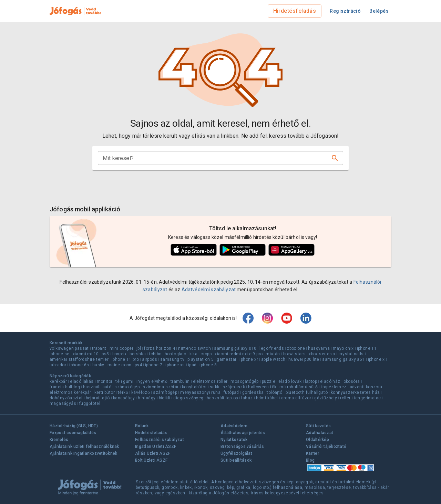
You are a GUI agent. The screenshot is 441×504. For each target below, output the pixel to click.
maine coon (120, 365)
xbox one (296, 348)
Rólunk (142, 426)
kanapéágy (124, 398)
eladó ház (330, 381)
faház (247, 398)
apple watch (273, 359)
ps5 (105, 354)
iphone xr (249, 359)
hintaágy (147, 398)
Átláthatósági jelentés (243, 433)
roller (345, 398)
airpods (150, 359)
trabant (99, 348)
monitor (105, 381)
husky (98, 365)
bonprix (120, 354)
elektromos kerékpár (70, 392)
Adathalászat (320, 433)
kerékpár (58, 381)
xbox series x (322, 354)
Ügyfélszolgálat (236, 453)
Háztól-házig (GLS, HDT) (74, 426)
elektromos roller (210, 381)
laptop (311, 381)
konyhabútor (194, 387)
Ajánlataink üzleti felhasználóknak (84, 447)
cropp (206, 354)
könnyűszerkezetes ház (355, 392)
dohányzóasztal (66, 398)
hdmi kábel (267, 398)
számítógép (165, 392)
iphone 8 (208, 365)
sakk (215, 387)
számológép (127, 387)
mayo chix (343, 348)
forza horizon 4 (160, 348)
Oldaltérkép (317, 440)
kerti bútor (105, 392)
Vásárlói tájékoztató (326, 447)
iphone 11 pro (125, 359)
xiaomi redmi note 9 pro (239, 354)
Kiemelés (59, 440)
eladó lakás (82, 381)
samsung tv (172, 359)
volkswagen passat (69, 348)
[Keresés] (335, 158)
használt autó (97, 387)
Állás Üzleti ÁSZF (153, 453)
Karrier (312, 453)
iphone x (376, 359)
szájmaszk (234, 387)
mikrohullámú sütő (299, 387)
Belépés (379, 11)
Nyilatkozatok (234, 440)
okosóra (352, 381)
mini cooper (121, 348)
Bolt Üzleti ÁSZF (151, 460)
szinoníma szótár (161, 387)
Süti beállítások (236, 460)
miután (273, 354)
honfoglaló (176, 354)
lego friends (272, 348)
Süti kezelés (318, 426)
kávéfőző (141, 392)
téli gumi (124, 381)
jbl (139, 348)
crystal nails (351, 354)
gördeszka (253, 392)
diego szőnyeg (188, 398)
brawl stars (294, 354)
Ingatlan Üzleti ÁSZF (156, 447)
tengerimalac (367, 398)
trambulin (180, 381)
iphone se (60, 354)
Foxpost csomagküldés (73, 433)
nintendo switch (194, 348)
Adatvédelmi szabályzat (209, 290)
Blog (310, 460)
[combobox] (215, 158)
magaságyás (63, 403)
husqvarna (319, 348)
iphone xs (175, 365)
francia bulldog (65, 387)
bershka (138, 354)
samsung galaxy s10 (235, 348)
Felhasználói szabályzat (160, 440)
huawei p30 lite (304, 359)
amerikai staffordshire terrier (79, 359)
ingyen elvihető (152, 381)
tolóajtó (274, 392)
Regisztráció (345, 11)
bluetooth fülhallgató (307, 392)
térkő (123, 392)
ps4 (138, 365)
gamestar (227, 359)
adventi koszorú (366, 387)
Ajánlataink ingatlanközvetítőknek (83, 453)
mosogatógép (244, 381)
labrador (58, 365)
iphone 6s (79, 365)
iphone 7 (154, 365)
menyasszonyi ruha (200, 392)
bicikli (165, 398)
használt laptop (222, 398)
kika (194, 354)
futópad (231, 392)
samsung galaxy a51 (343, 359)
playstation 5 (201, 359)
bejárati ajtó (98, 398)
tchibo (155, 354)
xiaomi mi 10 (86, 354)
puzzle (269, 381)
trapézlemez (334, 387)
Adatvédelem (234, 426)
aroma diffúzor (296, 398)
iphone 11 (367, 348)
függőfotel (90, 403)
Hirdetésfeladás (295, 11)
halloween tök (262, 387)
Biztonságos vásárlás (242, 447)
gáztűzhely (326, 398)
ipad (192, 365)
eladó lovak (290, 381)
